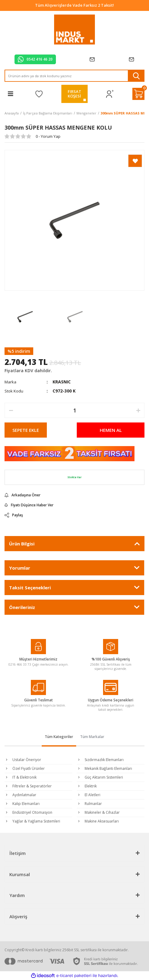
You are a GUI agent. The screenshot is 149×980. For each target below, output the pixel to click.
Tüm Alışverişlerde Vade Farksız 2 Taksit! (74, 5)
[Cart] (138, 94)
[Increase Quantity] (138, 410)
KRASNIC (62, 382)
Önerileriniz (22, 607)
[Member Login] (110, 94)
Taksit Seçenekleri (30, 588)
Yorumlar (20, 568)
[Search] (74, 76)
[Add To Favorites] (135, 161)
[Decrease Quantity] (11, 410)
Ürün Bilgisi (22, 544)
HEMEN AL (111, 430)
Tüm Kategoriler (59, 737)
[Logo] (74, 30)
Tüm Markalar (92, 737)
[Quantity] (74, 410)
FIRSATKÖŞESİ (74, 94)
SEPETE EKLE (26, 430)
